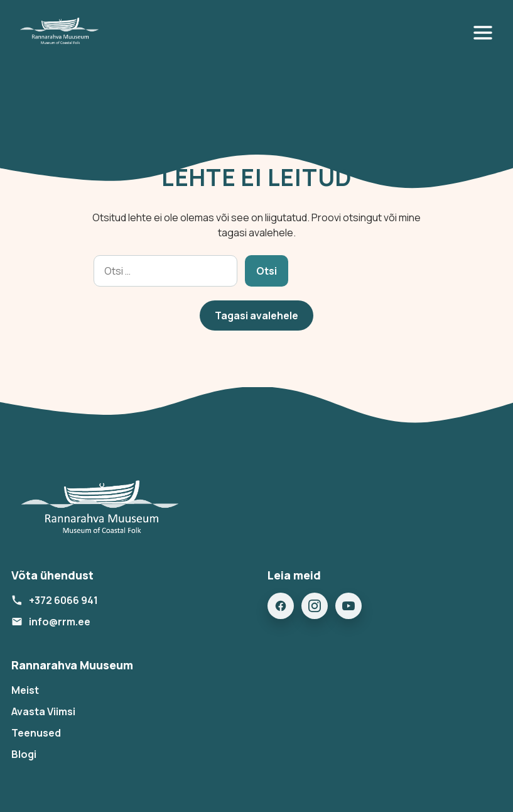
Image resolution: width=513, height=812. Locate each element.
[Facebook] (281, 606)
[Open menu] (485, 33)
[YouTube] (348, 606)
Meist (25, 690)
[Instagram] (315, 606)
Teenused (36, 733)
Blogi (24, 754)
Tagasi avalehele (256, 315)
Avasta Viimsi (43, 711)
